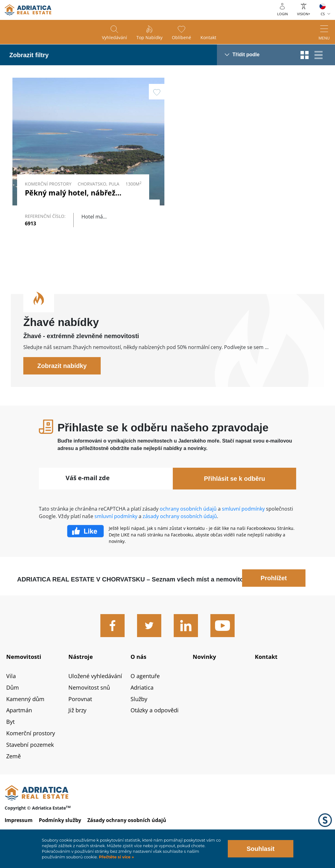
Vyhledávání (115, 37)
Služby (139, 712)
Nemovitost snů (89, 700)
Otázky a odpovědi (155, 723)
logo (28, 10)
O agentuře (145, 689)
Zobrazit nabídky (62, 379)
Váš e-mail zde (88, 491)
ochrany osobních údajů (188, 522)
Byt (10, 735)
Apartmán (19, 723)
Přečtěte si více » (116, 857)
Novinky (204, 670)
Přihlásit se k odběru (234, 492)
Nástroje (81, 670)
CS (323, 14)
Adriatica (142, 700)
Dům (13, 700)
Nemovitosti (24, 670)
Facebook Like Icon (85, 544)
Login (282, 14)
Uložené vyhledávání (95, 689)
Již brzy (77, 723)
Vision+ (304, 14)
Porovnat (80, 712)
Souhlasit (260, 849)
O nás (138, 670)
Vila (11, 689)
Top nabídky (149, 37)
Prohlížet (274, 591)
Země (14, 769)
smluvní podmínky (243, 522)
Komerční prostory (31, 746)
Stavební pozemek (30, 758)
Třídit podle (246, 55)
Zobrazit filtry (29, 55)
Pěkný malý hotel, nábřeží (71, 193)
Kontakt (208, 37)
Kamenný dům (25, 712)
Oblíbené (181, 37)
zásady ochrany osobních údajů (180, 529)
